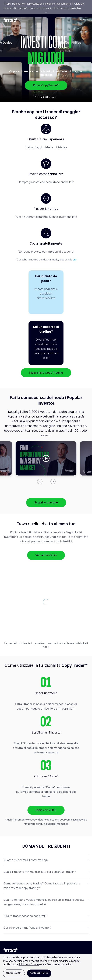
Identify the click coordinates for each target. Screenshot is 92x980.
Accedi (84, 19)
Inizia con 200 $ (46, 810)
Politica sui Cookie (29, 964)
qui (74, 260)
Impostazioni (14, 973)
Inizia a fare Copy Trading (46, 373)
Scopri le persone (46, 503)
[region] (46, 967)
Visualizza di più (46, 555)
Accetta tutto (39, 973)
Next (53, 481)
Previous (40, 481)
